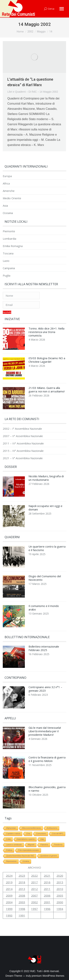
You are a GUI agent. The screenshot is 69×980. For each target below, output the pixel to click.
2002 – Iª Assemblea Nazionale (22, 429)
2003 (22, 902)
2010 (60, 889)
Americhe (9, 191)
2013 (22, 889)
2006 (47, 896)
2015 (60, 882)
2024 (9, 876)
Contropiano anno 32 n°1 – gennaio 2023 (45, 689)
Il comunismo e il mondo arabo (44, 608)
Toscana (8, 253)
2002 (34, 902)
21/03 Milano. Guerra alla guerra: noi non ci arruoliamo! (47, 390)
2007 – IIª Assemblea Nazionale (23, 436)
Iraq (42, 839)
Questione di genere (49, 856)
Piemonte (9, 231)
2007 (34, 896)
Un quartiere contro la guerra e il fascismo (47, 548)
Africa (6, 183)
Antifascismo (52, 828)
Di (33, 92)
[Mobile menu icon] (62, 9)
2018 (22, 882)
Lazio (6, 261)
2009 (9, 896)
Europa (7, 176)
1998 (22, 909)
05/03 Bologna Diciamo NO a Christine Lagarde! (47, 360)
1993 (9, 915)
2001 (47, 902)
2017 (34, 882)
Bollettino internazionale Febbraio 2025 (44, 648)
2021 (47, 876)
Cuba (8, 839)
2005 (60, 896)
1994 (60, 909)
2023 (22, 876)
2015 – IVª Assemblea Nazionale (23, 451)
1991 (22, 915)
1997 (34, 909)
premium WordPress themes (48, 976)
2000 (60, 902)
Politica (9, 850)
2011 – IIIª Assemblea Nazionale (23, 443)
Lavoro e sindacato (14, 845)
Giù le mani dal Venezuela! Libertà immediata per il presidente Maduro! (45, 731)
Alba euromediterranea (31, 828)
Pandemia (58, 845)
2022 (34, 876)
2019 (9, 882)
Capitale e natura (13, 834)
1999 (9, 909)
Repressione (11, 861)
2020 (60, 876)
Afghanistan (11, 828)
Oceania (8, 213)
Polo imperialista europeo (29, 850)
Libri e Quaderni (17, 92)
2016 (47, 882)
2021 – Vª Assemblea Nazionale (23, 458)
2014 (9, 889)
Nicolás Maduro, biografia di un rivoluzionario (46, 478)
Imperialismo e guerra (26, 839)
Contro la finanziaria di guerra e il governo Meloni (47, 759)
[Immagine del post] (14, 340)
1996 (47, 909)
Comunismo (41, 834)
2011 (47, 889)
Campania (9, 268)
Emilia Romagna (13, 246)
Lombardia (9, 239)
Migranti (31, 845)
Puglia (7, 276)
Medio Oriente (12, 198)
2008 (22, 896)
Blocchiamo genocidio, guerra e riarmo (47, 789)
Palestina (44, 845)
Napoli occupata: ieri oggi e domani (45, 508)
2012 (34, 889)
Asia (5, 206)
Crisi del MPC (58, 834)
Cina (28, 834)
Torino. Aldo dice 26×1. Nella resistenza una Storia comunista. (46, 332)
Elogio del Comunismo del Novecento (45, 578)
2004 (9, 902)
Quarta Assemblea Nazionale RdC (20, 856)
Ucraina (26, 861)
